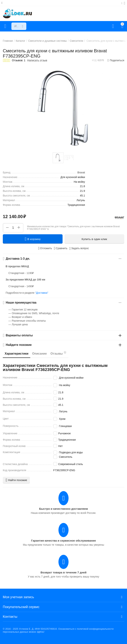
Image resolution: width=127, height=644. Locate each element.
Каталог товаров (5, 26)
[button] (116, 60)
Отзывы (58, 353)
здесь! (41, 632)
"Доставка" (42, 293)
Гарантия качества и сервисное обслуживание (63, 541)
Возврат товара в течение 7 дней (63, 572)
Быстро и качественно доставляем (63, 509)
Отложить (45, 248)
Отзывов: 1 (19, 60)
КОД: (94, 60)
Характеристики (17, 354)
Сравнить (61, 248)
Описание (39, 354)
